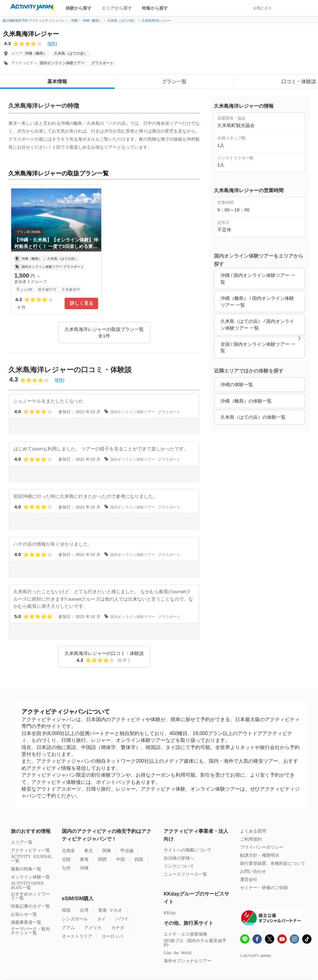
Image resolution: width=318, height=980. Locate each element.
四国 (139, 859)
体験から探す (79, 8)
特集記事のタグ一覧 (30, 906)
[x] (270, 939)
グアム (68, 927)
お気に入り (262, 8)
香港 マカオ (110, 910)
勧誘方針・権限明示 (260, 855)
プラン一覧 (174, 81)
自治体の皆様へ (179, 858)
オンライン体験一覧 (30, 877)
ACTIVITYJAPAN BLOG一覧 (27, 885)
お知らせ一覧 (24, 914)
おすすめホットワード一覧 (30, 896)
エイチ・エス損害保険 (185, 934)
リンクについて (179, 866)
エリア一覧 (22, 842)
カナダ (118, 927)
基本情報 (57, 81)
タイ (102, 919)
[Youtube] (282, 940)
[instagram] (294, 940)
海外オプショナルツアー (188, 961)
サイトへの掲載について (188, 850)
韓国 (66, 910)
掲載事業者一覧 (26, 922)
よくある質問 (253, 831)
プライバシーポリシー (262, 847)
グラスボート (102, 63)
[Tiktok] (307, 939)
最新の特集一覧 (26, 869)
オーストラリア (77, 936)
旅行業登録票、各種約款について (273, 863)
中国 (120, 859)
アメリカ (93, 927)
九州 (66, 868)
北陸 (66, 859)
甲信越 (127, 850)
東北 (89, 850)
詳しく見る (82, 303)
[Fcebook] (257, 940)
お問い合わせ (253, 871)
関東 (107, 850)
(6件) (52, 43)
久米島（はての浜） (71, 53)
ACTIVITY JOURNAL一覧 (32, 858)
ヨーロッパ (112, 936)
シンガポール (75, 919)
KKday (170, 912)
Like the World (178, 953)
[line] (245, 940)
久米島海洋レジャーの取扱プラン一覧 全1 (104, 332)
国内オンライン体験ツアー (62, 63)
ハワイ (122, 919)
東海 (84, 859)
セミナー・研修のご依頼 (264, 887)
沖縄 (84, 868)
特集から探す (155, 8)
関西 (102, 859)
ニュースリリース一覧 (185, 874)
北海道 (68, 850)
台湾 (84, 910)
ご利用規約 (251, 839)
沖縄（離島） (36, 53)
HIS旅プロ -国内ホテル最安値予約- (195, 943)
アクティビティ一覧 (30, 850)
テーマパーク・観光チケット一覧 (30, 931)
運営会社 (249, 879)
